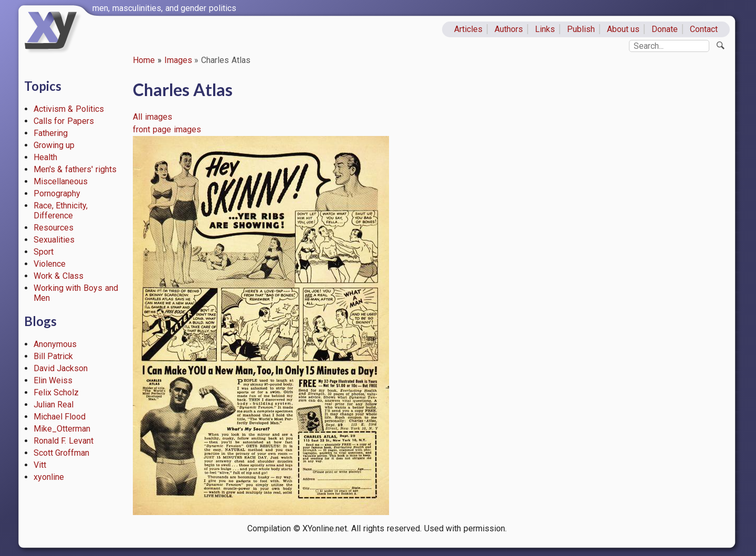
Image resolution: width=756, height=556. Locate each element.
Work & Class (59, 276)
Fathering (51, 133)
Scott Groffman (62, 453)
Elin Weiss (53, 380)
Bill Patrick (54, 356)
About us (623, 29)
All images (153, 117)
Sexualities (54, 240)
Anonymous (55, 344)
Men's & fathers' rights (75, 169)
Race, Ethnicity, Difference (61, 211)
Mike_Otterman (62, 429)
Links (545, 29)
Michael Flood (60, 417)
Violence (50, 264)
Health (45, 157)
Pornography (57, 193)
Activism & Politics (69, 109)
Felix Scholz (56, 392)
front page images (167, 129)
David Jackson (61, 368)
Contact (704, 29)
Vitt (40, 465)
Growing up (54, 145)
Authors (509, 29)
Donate (665, 29)
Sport (44, 252)
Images (178, 60)
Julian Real (54, 405)
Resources (54, 228)
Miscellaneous (61, 181)
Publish (581, 29)
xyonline (49, 477)
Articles (468, 29)
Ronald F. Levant (64, 441)
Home (144, 60)
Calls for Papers (64, 121)
